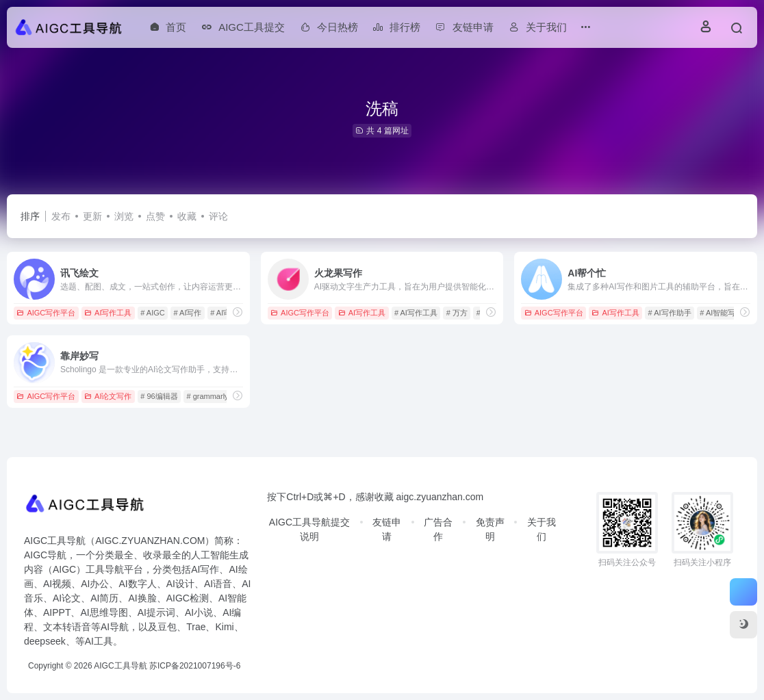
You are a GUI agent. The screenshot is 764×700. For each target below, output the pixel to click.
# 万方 (457, 313)
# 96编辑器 (159, 396)
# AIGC (152, 313)
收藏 (187, 216)
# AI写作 (188, 313)
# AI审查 (224, 313)
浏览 (124, 216)
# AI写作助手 (670, 313)
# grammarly (207, 396)
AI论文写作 (108, 396)
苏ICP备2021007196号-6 (195, 666)
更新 (92, 216)
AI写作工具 (108, 313)
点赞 (155, 216)
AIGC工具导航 (120, 666)
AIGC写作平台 (46, 313)
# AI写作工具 (416, 313)
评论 (218, 216)
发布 (61, 216)
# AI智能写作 (721, 313)
